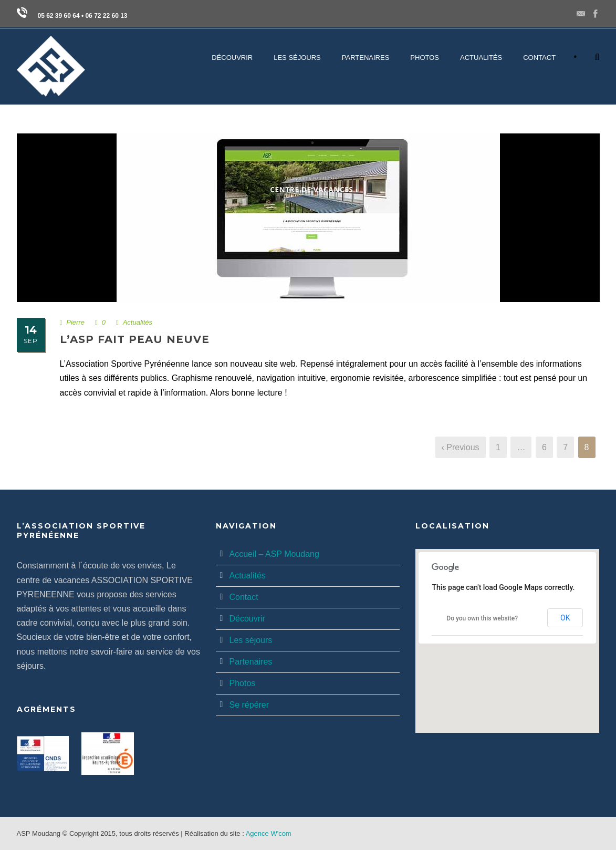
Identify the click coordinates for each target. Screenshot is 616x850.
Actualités (481, 58)
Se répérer (249, 705)
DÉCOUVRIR (232, 58)
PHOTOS (425, 58)
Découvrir (247, 619)
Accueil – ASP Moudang (274, 554)
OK (565, 618)
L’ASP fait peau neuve (135, 339)
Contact (243, 597)
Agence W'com (269, 833)
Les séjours (250, 640)
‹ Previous (461, 447)
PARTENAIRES (366, 58)
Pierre (75, 322)
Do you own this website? (482, 618)
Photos (242, 683)
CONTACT (539, 58)
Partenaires (250, 662)
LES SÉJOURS (297, 58)
